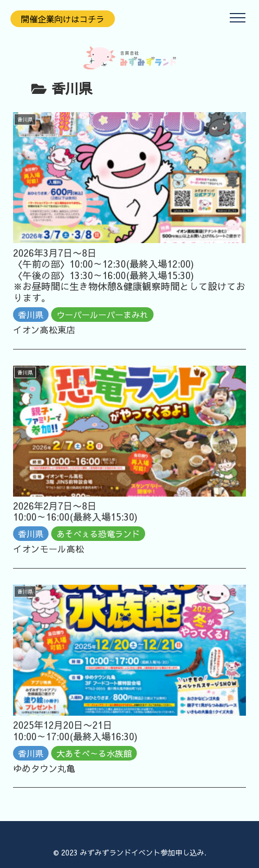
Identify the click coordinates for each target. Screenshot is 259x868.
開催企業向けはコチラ (63, 19)
